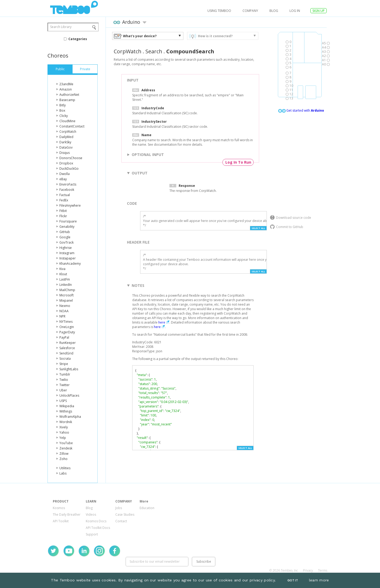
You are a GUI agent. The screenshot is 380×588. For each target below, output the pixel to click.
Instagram (67, 253)
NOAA (64, 311)
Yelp (63, 438)
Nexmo (65, 306)
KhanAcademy (70, 264)
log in (295, 11)
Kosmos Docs (96, 521)
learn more (319, 580)
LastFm (65, 279)
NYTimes (66, 322)
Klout (63, 274)
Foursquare (68, 221)
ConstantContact (72, 126)
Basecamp (67, 100)
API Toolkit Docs (98, 528)
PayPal (64, 337)
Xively (64, 427)
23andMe (66, 84)
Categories (78, 39)
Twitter (65, 385)
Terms (323, 570)
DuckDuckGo (69, 169)
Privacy (308, 570)
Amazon (66, 89)
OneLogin (67, 327)
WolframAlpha (70, 417)
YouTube (66, 443)
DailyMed (66, 137)
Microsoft (66, 295)
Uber (63, 390)
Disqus (65, 153)
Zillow (64, 454)
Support (92, 534)
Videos (91, 514)
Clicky (64, 116)
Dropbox (66, 163)
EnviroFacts (68, 184)
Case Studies (125, 514)
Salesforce (67, 348)
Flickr (63, 216)
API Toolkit (61, 521)
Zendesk (66, 448)
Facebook (67, 190)
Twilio (64, 380)
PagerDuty (67, 332)
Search (154, 51)
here (162, 322)
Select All (258, 228)
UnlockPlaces (69, 395)
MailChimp (67, 290)
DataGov (66, 147)
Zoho (63, 459)
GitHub (65, 232)
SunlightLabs (69, 369)
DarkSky (65, 142)
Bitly (63, 105)
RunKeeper (68, 343)
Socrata (65, 359)
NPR (62, 316)
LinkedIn (66, 285)
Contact (121, 521)
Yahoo (64, 432)
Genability (67, 227)
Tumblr (65, 374)
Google (65, 237)
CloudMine (67, 121)
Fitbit (63, 211)
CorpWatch (68, 132)
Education (147, 508)
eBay (63, 179)
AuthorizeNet (69, 95)
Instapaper (68, 258)
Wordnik (66, 422)
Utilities (65, 468)
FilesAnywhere (70, 205)
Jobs (119, 508)
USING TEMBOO (219, 11)
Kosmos (59, 508)
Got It (293, 580)
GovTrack (66, 242)
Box (62, 110)
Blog (274, 11)
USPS (63, 401)
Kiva (62, 269)
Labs (63, 473)
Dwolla (65, 174)
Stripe (64, 364)
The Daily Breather (67, 514)
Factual (65, 195)
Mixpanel (66, 300)
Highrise (66, 248)
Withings (66, 411)
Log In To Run (238, 162)
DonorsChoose (71, 158)
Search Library (61, 27)
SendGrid (66, 353)
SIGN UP (319, 11)
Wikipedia (67, 406)
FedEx (64, 200)
